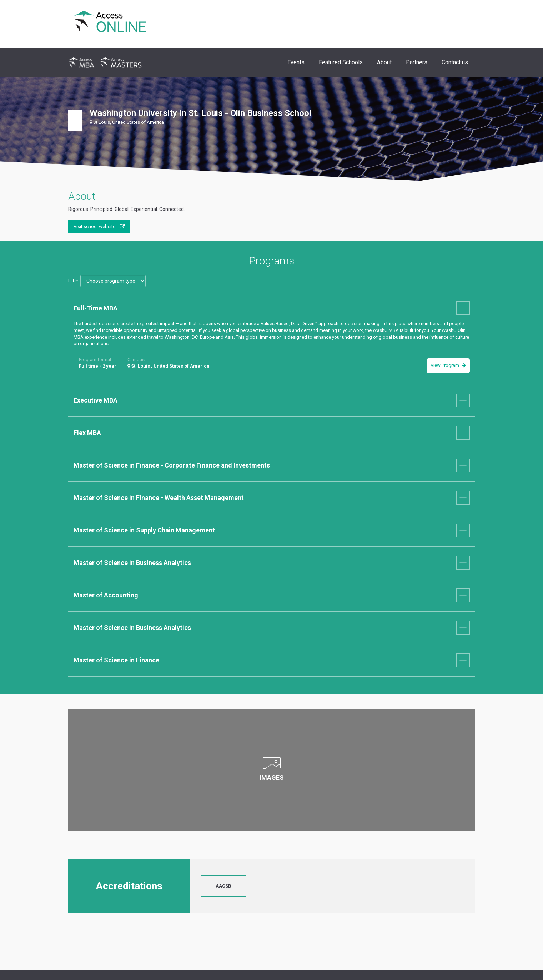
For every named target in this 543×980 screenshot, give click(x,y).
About (384, 62)
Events (296, 62)
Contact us (455, 62)
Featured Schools (341, 62)
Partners (417, 62)
